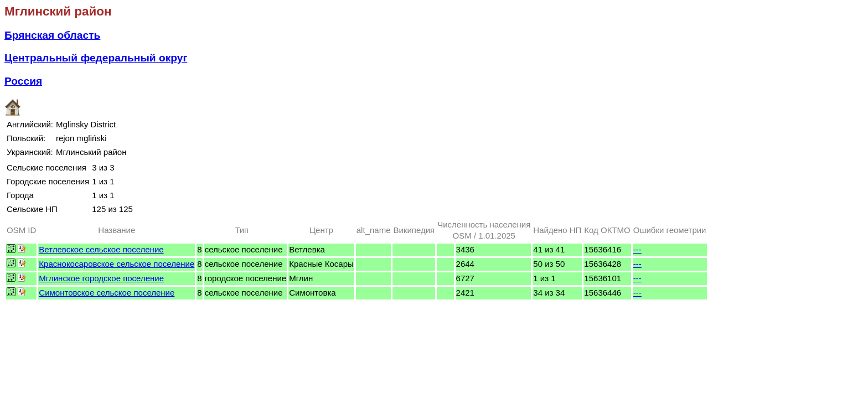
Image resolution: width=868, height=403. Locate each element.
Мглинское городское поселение (101, 278)
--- (637, 249)
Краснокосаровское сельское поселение (117, 264)
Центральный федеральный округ (96, 58)
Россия (23, 81)
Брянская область (52, 35)
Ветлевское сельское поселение (101, 249)
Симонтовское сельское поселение (107, 293)
